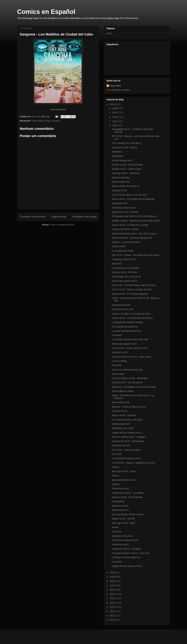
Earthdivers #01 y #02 (123, 428)
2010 (113, 620)
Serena (115, 467)
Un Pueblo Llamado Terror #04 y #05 (130, 339)
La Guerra (117, 562)
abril (115, 125)
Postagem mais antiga (84, 217)
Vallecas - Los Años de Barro (126, 242)
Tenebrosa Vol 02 (120, 488)
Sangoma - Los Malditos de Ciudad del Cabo (134, 387)
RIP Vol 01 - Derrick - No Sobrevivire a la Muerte (136, 255)
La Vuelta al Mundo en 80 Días (127, 420)
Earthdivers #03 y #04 (123, 309)
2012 (113, 611)
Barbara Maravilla (121, 178)
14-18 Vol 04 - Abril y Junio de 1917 (129, 195)
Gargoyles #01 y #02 (122, 536)
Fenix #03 (117, 365)
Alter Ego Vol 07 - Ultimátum (126, 173)
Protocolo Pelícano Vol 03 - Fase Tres (130, 553)
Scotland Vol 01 (120, 411)
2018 (113, 585)
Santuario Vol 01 (120, 506)
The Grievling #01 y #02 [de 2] (127, 143)
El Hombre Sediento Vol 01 (125, 540)
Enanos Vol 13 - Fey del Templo (127, 165)
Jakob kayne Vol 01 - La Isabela (128, 493)
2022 (113, 573)
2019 (113, 581)
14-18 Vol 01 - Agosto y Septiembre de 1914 (134, 463)
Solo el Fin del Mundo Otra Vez (127, 370)
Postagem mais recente (33, 217)
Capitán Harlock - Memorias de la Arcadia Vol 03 (136, 221)
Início (109, 33)
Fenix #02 (117, 454)
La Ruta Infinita (119, 361)
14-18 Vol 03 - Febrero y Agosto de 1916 (132, 289)
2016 (113, 594)
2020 (113, 577)
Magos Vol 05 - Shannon (124, 415)
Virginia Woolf (119, 246)
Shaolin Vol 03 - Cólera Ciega (126, 169)
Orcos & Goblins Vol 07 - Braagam (129, 437)
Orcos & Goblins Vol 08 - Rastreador (130, 378)
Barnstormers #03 (121, 402)
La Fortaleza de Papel (123, 251)
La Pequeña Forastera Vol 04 (126, 458)
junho (116, 117)
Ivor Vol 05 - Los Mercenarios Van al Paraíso (134, 285)
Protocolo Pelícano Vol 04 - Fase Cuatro (132, 357)
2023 (113, 104)
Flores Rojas (118, 374)
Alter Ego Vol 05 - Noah (123, 523)
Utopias (116, 484)
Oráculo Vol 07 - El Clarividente (127, 382)
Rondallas (117, 152)
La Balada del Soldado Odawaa (127, 322)
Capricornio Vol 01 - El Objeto (126, 549)
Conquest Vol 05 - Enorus (125, 147)
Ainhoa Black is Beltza (123, 391)
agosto (116, 108)
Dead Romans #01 (121, 445)
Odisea (115, 476)
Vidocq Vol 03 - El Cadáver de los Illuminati (133, 199)
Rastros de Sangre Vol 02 (125, 281)
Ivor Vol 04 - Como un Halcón (126, 450)
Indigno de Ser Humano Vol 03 (127, 433)
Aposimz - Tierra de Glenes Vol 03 (129, 407)
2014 (113, 603)
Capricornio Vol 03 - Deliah (125, 229)
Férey (34, 121)
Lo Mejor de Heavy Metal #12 (126, 557)
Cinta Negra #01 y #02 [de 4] (126, 277)
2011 (113, 616)
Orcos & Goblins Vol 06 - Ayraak (128, 514)
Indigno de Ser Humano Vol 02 (127, 566)
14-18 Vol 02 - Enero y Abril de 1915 (130, 348)
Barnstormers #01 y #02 (124, 480)
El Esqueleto (118, 501)
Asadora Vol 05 (119, 191)
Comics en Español (46, 12)
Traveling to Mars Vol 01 (124, 259)
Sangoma (56, 121)
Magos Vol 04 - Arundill (123, 519)
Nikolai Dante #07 (121, 510)
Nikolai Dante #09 (121, 182)
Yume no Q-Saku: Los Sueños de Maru (131, 314)
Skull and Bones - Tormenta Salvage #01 (132, 238)
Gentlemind (118, 156)
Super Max (115, 86)
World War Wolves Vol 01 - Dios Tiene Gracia (134, 234)
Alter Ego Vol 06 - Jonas (124, 471)
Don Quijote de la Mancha (125, 327)
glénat (41, 121)
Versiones (117, 335)
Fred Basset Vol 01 (121, 305)
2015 (113, 598)
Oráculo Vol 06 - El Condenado (127, 497)
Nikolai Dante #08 (121, 424)
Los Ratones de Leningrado (125, 268)
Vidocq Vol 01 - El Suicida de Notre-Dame (132, 318)
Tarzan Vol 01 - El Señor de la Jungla (130, 225)
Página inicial (59, 217)
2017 (113, 590)
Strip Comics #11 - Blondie (125, 212)
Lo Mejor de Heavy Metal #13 (126, 331)
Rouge (48, 121)
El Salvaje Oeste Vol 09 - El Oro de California (134, 216)
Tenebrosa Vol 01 (120, 544)
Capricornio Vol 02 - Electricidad (128, 441)
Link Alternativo (58, 109)
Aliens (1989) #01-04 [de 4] (125, 186)
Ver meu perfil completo (118, 90)
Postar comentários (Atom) (62, 225)
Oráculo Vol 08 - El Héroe (124, 272)
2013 (113, 607)
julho (115, 112)
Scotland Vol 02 (120, 352)
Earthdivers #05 (120, 203)
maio (115, 121)
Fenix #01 (117, 532)
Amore (115, 527)
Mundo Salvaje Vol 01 (123, 160)
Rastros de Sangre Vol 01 (125, 344)
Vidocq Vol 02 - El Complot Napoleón (130, 294)
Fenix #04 (117, 264)
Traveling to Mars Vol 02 (124, 208)
